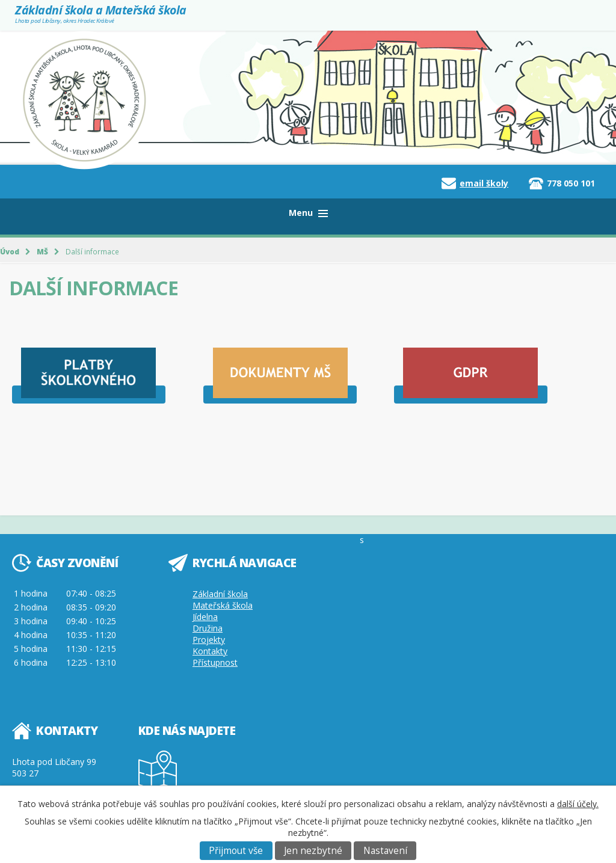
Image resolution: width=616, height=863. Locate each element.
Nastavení (385, 851)
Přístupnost (215, 662)
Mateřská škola (223, 605)
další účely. (578, 804)
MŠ (42, 251)
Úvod (10, 251)
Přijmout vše (236, 851)
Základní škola (220, 594)
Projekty (209, 640)
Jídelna (205, 617)
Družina (208, 628)
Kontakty (210, 651)
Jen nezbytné (313, 851)
